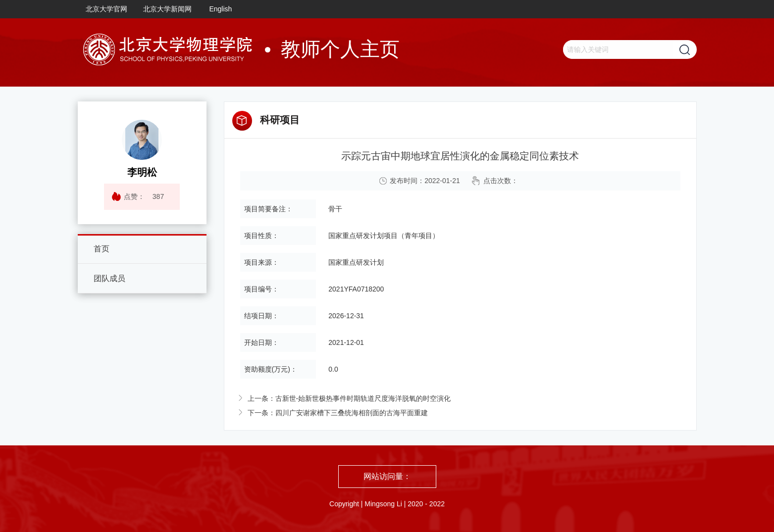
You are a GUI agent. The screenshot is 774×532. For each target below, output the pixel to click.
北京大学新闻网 (167, 9)
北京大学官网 (106, 9)
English (220, 9)
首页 (102, 249)
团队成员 (109, 278)
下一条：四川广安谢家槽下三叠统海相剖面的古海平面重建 (338, 413)
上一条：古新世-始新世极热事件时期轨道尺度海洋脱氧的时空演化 (349, 398)
